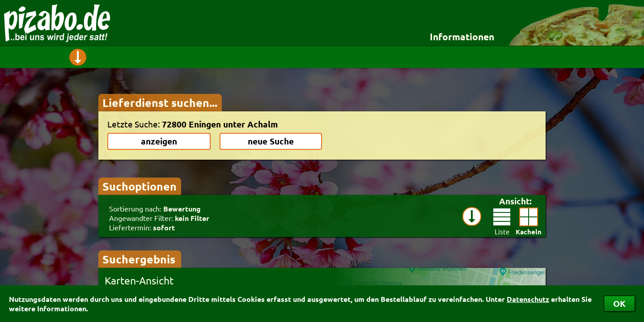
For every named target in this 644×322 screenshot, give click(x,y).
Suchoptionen (140, 186)
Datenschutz (528, 299)
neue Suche (271, 141)
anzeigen (159, 141)
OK (619, 303)
